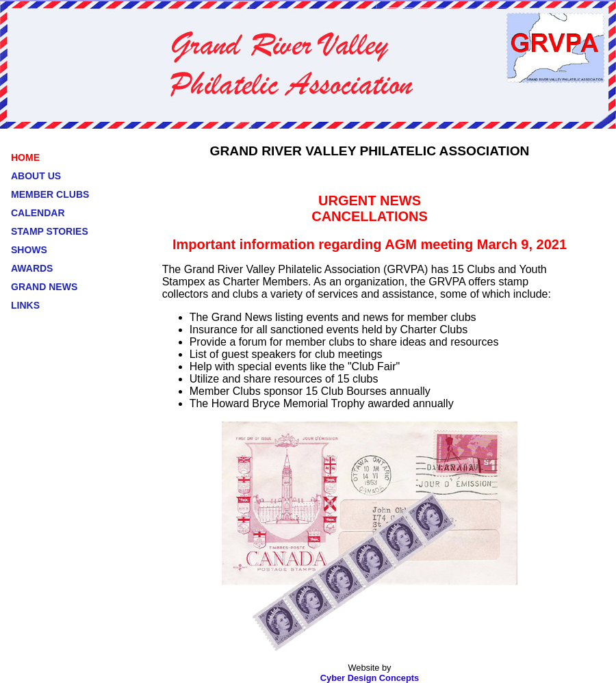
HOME (25, 157)
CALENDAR (38, 213)
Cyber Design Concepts (370, 678)
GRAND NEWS (44, 287)
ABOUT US (36, 176)
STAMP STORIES (50, 231)
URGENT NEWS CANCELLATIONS (370, 208)
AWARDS (32, 268)
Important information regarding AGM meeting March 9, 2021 (370, 244)
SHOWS (29, 250)
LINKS (25, 305)
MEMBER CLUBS (50, 194)
